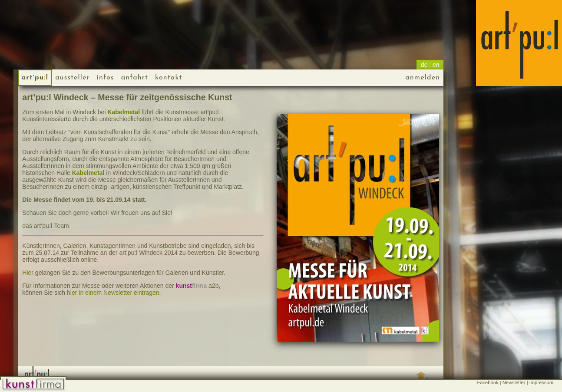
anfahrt (135, 78)
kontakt (169, 78)
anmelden (423, 78)
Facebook (488, 382)
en (436, 65)
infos (106, 78)
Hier (28, 273)
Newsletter (514, 382)
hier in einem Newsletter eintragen (113, 293)
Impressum (541, 382)
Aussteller (73, 78)
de (424, 65)
